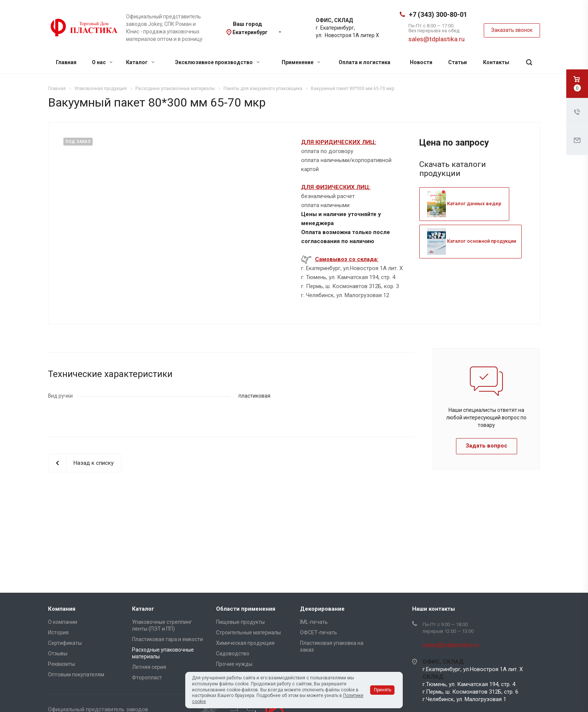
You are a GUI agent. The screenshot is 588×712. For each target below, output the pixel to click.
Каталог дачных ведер (464, 204)
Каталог (140, 62)
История (58, 632)
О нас (102, 62)
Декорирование (322, 609)
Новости (421, 62)
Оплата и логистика (364, 62)
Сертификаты (65, 643)
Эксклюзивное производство (217, 62)
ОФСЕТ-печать (319, 632)
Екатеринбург (250, 32)
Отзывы (58, 653)
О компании (63, 622)
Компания (62, 609)
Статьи (457, 62)
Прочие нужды (234, 664)
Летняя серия (149, 667)
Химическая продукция (245, 643)
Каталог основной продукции (472, 241)
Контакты (496, 62)
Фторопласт (147, 677)
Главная (66, 62)
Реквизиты (61, 664)
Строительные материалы (248, 632)
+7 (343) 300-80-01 (438, 14)
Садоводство (233, 653)
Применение (301, 62)
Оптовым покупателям (76, 674)
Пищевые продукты (240, 622)
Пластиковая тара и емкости (167, 639)
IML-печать (314, 622)
